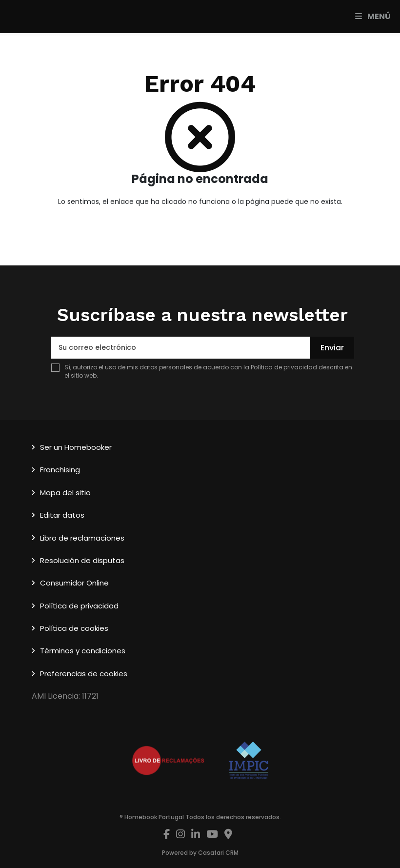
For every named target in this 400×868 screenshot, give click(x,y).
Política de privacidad (284, 367)
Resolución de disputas (82, 560)
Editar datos (62, 515)
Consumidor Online (74, 583)
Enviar (332, 348)
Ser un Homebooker (76, 447)
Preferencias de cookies (84, 674)
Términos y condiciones (83, 651)
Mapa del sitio (65, 493)
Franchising (60, 470)
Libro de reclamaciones (82, 538)
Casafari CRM (218, 853)
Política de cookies (74, 628)
